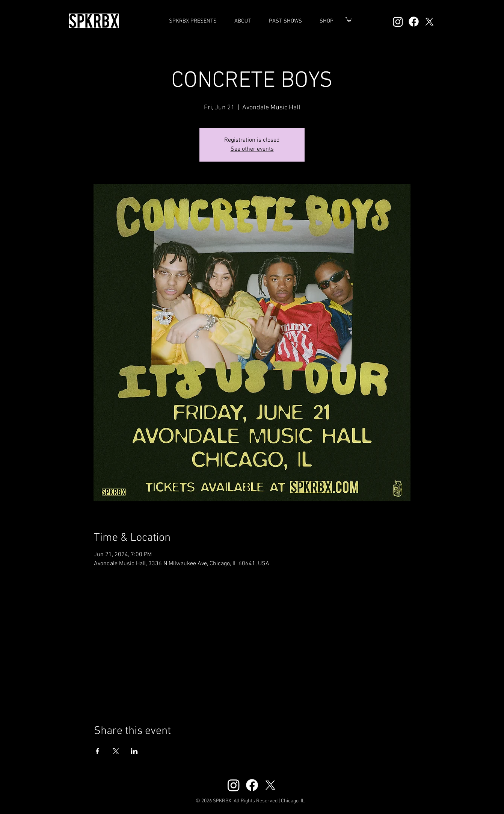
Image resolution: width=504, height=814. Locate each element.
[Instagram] (398, 22)
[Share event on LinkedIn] (134, 751)
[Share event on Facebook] (97, 751)
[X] (429, 22)
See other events (252, 149)
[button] (285, 21)
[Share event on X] (116, 751)
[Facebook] (414, 22)
